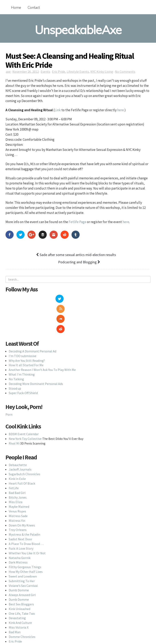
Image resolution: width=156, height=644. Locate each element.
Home (16, 8)
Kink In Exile (17, 449)
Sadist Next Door (20, 509)
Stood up (15, 358)
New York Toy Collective (25, 408)
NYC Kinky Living (102, 72)
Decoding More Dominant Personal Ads (36, 353)
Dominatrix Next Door (24, 620)
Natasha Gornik (20, 527)
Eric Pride (59, 72)
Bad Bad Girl (17, 462)
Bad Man (15, 602)
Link (58, 110)
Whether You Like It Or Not (27, 523)
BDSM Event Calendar (24, 404)
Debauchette (18, 435)
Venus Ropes (17, 481)
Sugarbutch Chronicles (24, 444)
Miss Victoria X (19, 597)
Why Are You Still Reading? (27, 330)
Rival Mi (14, 413)
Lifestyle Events (78, 72)
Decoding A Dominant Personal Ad (32, 321)
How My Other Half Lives (26, 541)
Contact (34, 8)
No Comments (125, 72)
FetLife (14, 458)
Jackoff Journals (20, 439)
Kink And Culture (20, 593)
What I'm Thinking (22, 344)
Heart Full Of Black (22, 453)
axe (9, 72)
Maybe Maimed (19, 476)
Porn (9, 384)
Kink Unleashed (19, 579)
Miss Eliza (16, 472)
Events (45, 72)
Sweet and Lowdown (23, 546)
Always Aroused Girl (22, 565)
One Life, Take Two (22, 583)
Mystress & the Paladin (24, 504)
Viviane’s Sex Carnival (23, 555)
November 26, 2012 (26, 72)
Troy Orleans (18, 500)
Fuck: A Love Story (21, 518)
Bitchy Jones (18, 467)
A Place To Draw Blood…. (26, 513)
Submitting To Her (22, 551)
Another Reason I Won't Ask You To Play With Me (42, 340)
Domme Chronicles (22, 606)
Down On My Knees (22, 495)
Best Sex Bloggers (21, 574)
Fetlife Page (77, 222)
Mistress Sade (18, 486)
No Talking (16, 349)
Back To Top (78, 637)
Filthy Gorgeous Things (25, 537)
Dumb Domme (19, 560)
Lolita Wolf (17, 616)
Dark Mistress (18, 532)
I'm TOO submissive (23, 326)
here (121, 110)
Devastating (17, 588)
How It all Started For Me (26, 335)
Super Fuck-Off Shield (23, 363)
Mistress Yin (17, 490)
